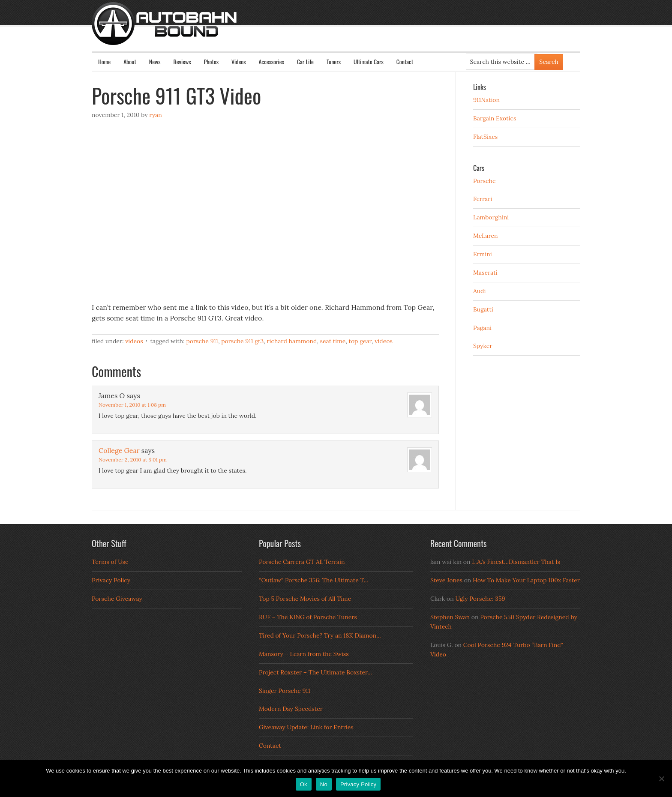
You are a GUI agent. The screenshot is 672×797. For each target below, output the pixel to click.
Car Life (305, 61)
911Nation (486, 100)
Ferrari (483, 199)
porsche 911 (202, 341)
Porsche (484, 181)
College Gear (119, 450)
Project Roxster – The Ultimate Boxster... (315, 672)
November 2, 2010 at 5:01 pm (133, 460)
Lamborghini (491, 217)
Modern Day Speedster (291, 709)
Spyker (483, 346)
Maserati (485, 273)
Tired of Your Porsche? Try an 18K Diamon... (320, 635)
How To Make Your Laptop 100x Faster (526, 580)
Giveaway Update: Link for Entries (306, 727)
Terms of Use (110, 562)
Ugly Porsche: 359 (480, 599)
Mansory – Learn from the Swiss (304, 654)
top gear (360, 341)
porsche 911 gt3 (242, 341)
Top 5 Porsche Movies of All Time (305, 599)
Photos (211, 61)
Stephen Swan (450, 617)
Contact (405, 61)
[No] (661, 779)
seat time (333, 341)
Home (104, 61)
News (155, 61)
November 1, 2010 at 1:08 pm (132, 405)
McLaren (486, 236)
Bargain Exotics (495, 118)
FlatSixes (485, 137)
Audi (479, 291)
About (130, 61)
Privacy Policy (111, 580)
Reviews (182, 61)
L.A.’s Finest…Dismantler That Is (516, 562)
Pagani (482, 328)
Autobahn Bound (350, 31)
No (324, 784)
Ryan (155, 115)
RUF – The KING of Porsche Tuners (308, 617)
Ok (304, 784)
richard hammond (292, 341)
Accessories (271, 61)
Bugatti (483, 309)
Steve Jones (446, 580)
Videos (239, 61)
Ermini (483, 254)
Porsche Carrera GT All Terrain (302, 562)
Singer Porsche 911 (285, 691)
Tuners (334, 61)
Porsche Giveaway (117, 599)
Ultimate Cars (369, 61)
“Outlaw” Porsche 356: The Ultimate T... (313, 580)
